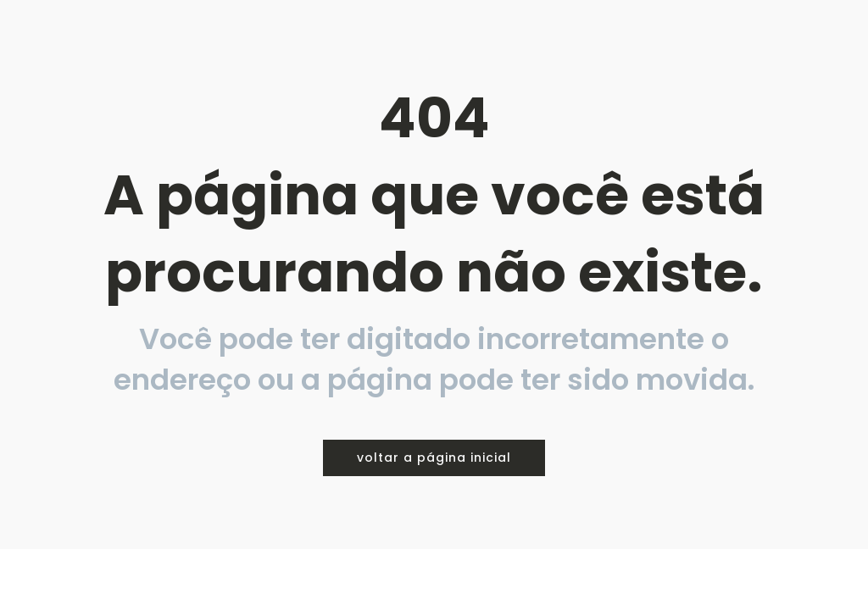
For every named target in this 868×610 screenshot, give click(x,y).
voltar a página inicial (434, 457)
